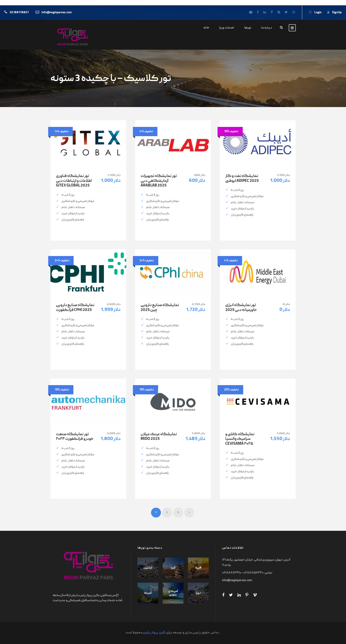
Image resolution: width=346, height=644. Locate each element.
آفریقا (198, 568)
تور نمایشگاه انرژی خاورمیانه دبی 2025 (241, 308)
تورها (248, 28)
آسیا (173, 568)
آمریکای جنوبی (173, 593)
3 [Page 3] (178, 513)
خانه (206, 28)
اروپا (198, 593)
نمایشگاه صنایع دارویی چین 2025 (160, 308)
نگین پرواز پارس (155, 633)
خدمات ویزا (227, 28)
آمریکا (148, 593)
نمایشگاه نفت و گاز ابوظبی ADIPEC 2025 (242, 179)
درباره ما (267, 28)
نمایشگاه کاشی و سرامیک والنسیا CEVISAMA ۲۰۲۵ (240, 439)
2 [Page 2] (167, 513)
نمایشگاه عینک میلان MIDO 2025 (159, 437)
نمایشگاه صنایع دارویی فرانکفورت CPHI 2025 (75, 308)
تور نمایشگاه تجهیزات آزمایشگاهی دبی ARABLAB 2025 (159, 181)
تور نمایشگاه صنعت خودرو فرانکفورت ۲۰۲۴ (75, 437)
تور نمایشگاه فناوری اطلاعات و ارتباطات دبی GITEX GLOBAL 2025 (74, 181)
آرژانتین (148, 568)
